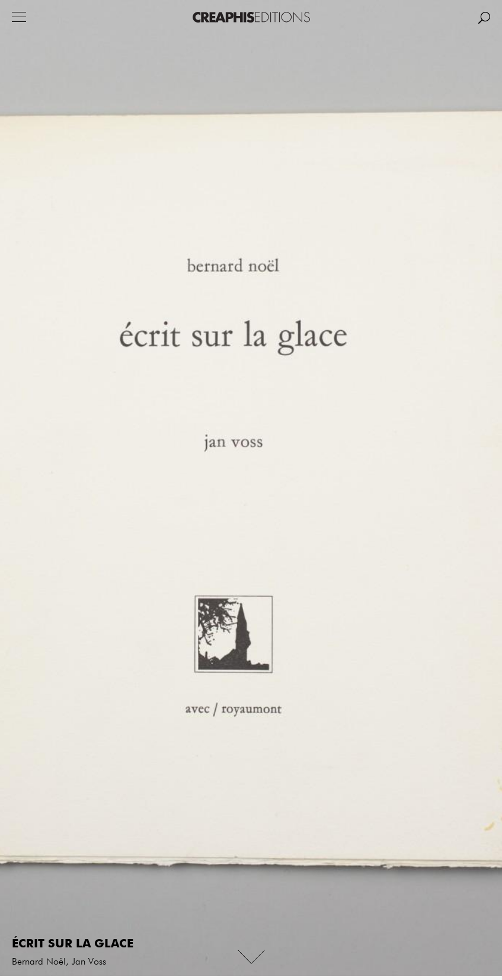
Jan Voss (89, 962)
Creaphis (251, 17)
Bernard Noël (39, 962)
